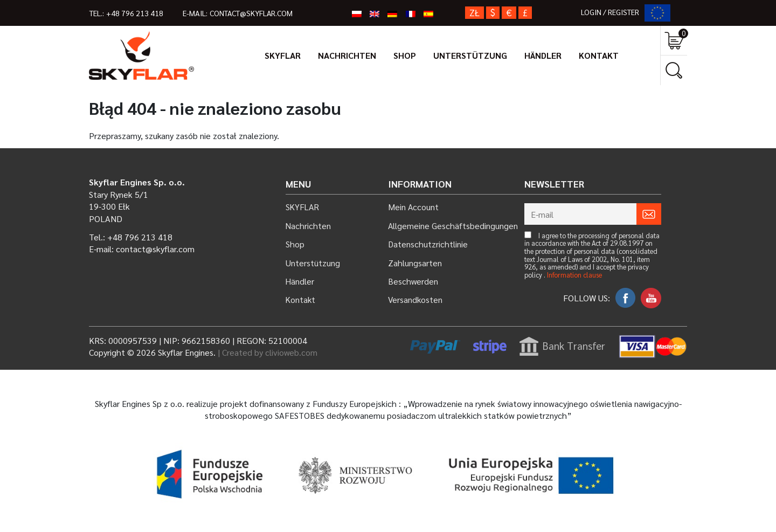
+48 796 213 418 (136, 13)
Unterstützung (470, 55)
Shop (405, 55)
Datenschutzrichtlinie (428, 244)
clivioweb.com (292, 352)
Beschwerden (413, 281)
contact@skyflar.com (255, 13)
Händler (543, 55)
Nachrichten (347, 55)
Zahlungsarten (415, 263)
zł (474, 13)
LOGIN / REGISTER (611, 12)
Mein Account (414, 207)
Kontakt (599, 55)
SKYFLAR (283, 55)
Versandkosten (416, 299)
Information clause (574, 275)
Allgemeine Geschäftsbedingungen (453, 226)
